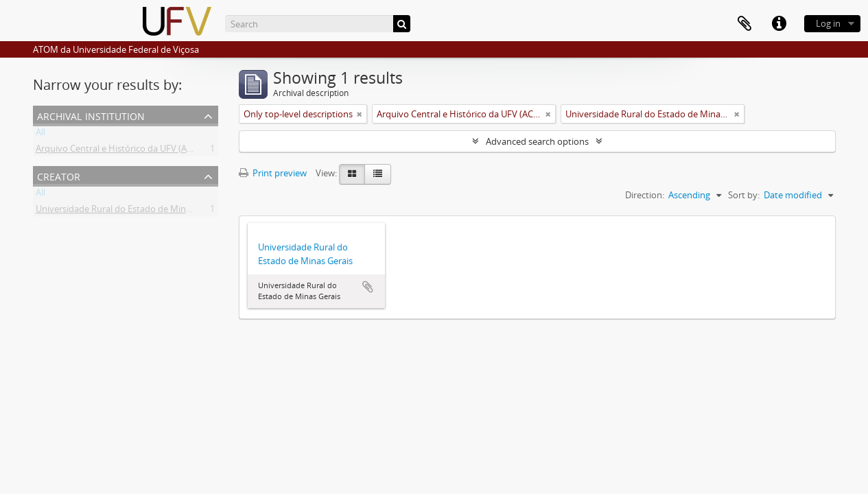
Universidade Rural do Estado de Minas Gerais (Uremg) (146, 211)
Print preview (273, 173)
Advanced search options (537, 141)
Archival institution (91, 115)
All (40, 134)
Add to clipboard (368, 287)
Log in (828, 23)
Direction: (645, 195)
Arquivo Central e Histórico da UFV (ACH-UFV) (128, 151)
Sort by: (744, 195)
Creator (59, 175)
